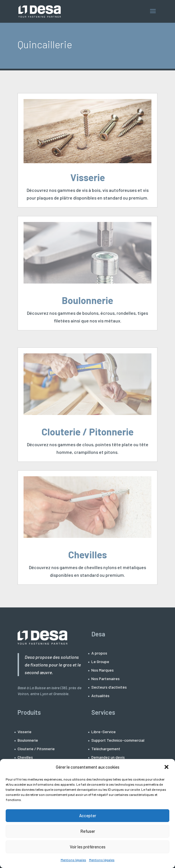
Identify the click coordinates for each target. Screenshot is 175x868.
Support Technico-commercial (118, 740)
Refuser (88, 831)
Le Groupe (100, 662)
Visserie (88, 177)
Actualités (100, 696)
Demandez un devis (108, 757)
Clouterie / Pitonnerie (87, 432)
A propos (99, 653)
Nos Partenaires (106, 679)
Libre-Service (104, 732)
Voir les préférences (88, 847)
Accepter (88, 815)
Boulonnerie (87, 300)
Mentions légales (73, 860)
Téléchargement (106, 749)
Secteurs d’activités (109, 687)
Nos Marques (103, 670)
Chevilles (87, 554)
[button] (166, 767)
